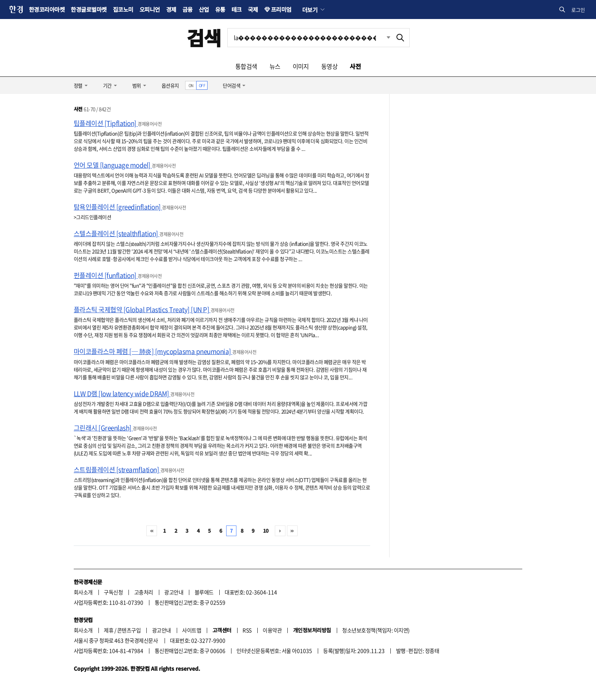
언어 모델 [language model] (113, 165)
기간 (107, 85)
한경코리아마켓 (47, 9)
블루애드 (204, 592)
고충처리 (144, 592)
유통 (220, 9)
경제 (171, 9)
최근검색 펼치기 (383, 38)
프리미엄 (281, 9)
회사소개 (83, 592)
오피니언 (150, 9)
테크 (237, 9)
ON (191, 85)
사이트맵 (192, 630)
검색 (204, 37)
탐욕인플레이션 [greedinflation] (118, 207)
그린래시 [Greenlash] (103, 428)
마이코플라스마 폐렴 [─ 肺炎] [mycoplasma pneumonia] (153, 351)
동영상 (329, 66)
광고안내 (174, 592)
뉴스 (275, 66)
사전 (355, 66)
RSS (247, 630)
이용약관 (272, 630)
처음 (152, 531)
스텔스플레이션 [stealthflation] (117, 233)
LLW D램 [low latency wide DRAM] (122, 393)
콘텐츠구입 (129, 630)
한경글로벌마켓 (89, 9)
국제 (253, 9)
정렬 (78, 85)
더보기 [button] (310, 10)
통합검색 (246, 66)
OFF (202, 85)
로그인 (578, 10)
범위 (137, 85)
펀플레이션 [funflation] (106, 275)
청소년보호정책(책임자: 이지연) (376, 630)
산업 (204, 9)
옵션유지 (170, 85)
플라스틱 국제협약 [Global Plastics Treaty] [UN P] (142, 309)
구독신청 (113, 592)
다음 (280, 531)
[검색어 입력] (309, 38)
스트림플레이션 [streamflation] (117, 469)
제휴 (109, 630)
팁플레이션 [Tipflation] (106, 123)
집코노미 (123, 9)
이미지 (301, 66)
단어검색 (231, 85)
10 (266, 531)
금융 (188, 9)
